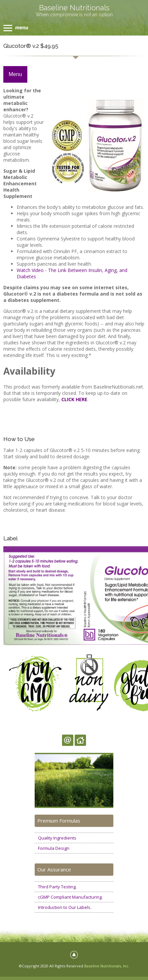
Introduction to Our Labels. (65, 907)
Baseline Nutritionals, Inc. (107, 966)
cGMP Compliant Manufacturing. (70, 897)
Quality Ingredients (57, 838)
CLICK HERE (74, 399)
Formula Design (54, 848)
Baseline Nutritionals (74, 8)
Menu (15, 74)
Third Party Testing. (57, 887)
